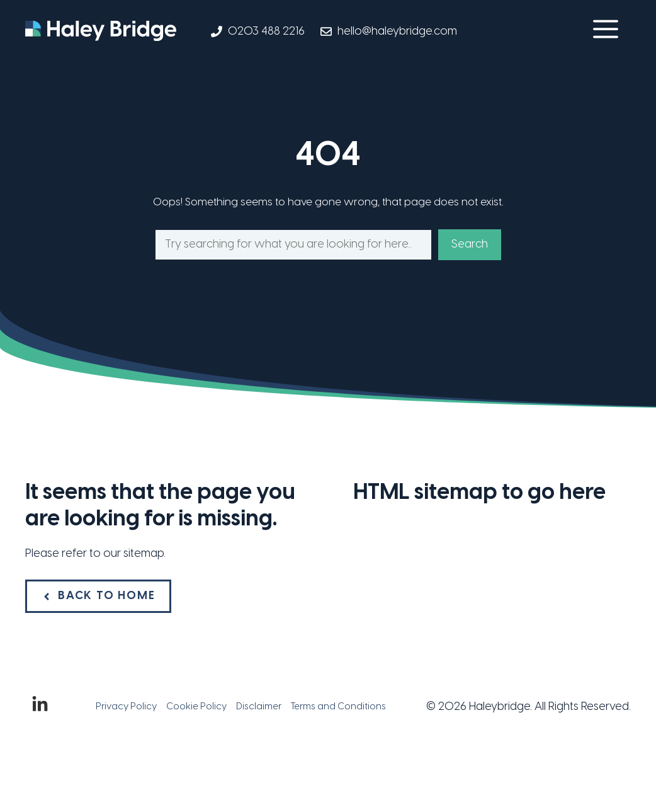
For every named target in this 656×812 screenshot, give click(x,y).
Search (470, 245)
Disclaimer (259, 707)
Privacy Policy (126, 707)
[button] (606, 31)
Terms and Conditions (338, 707)
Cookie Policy (196, 707)
